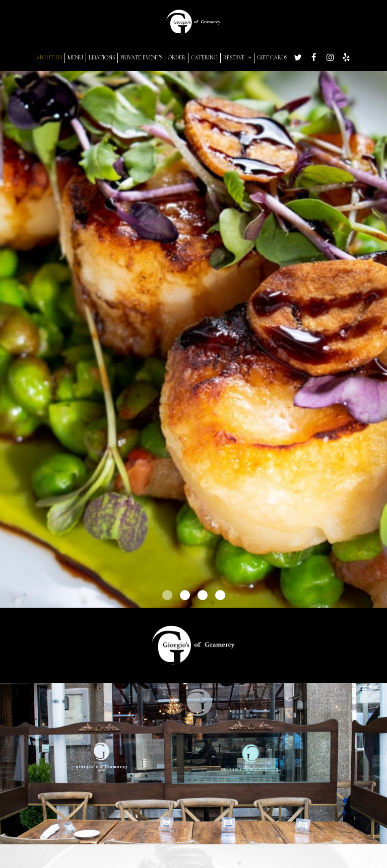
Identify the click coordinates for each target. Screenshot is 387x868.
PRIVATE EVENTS (141, 58)
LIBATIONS (102, 58)
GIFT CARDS (272, 58)
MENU (75, 58)
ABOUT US (49, 58)
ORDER (177, 58)
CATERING (204, 58)
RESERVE (237, 58)
